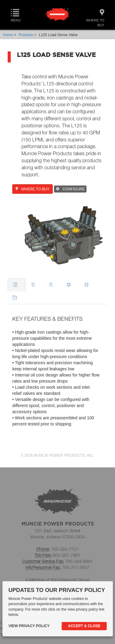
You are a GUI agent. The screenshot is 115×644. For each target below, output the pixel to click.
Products (26, 35)
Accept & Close (84, 626)
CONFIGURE (70, 189)
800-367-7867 (67, 555)
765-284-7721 (65, 549)
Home (8, 35)
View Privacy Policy (29, 626)
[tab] (17, 285)
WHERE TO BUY (33, 189)
